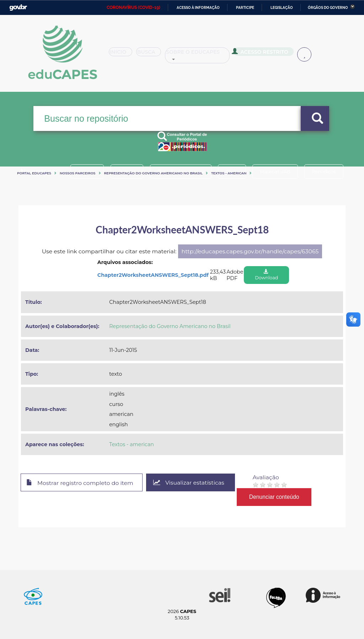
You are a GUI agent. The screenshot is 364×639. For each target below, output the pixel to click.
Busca (155, 55)
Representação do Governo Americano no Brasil (153, 173)
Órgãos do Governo (328, 8)
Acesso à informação (198, 8)
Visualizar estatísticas (189, 483)
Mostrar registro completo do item (80, 483)
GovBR (18, 8)
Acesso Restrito (270, 54)
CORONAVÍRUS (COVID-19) (133, 7)
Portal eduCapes (34, 173)
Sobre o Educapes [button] (208, 55)
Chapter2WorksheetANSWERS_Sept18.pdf (153, 275)
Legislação (282, 8)
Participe (245, 8)
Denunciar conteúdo (274, 497)
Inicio (123, 55)
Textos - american (229, 173)
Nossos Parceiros (78, 173)
